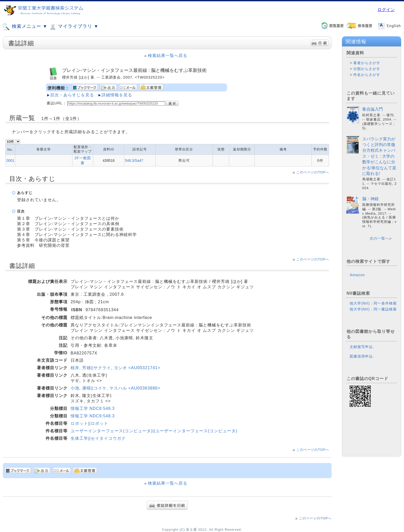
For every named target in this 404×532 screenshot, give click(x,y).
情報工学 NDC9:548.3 (93, 416)
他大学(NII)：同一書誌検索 (373, 309)
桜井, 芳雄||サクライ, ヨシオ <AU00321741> (116, 368)
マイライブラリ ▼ (74, 27)
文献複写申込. (362, 347)
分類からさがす (367, 69)
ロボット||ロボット (89, 423)
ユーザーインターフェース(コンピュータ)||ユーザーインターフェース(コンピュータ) (154, 431)
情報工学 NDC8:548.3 (93, 408)
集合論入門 (373, 109)
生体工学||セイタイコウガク (98, 438)
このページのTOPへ (313, 172)
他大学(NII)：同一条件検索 (373, 303)
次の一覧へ (379, 238)
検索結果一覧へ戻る (168, 56)
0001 (10, 161)
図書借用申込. (362, 356)
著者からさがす (367, 63)
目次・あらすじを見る (72, 95)
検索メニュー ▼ (25, 27)
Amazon (357, 275)
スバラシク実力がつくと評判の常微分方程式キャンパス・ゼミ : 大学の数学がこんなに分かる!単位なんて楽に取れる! (379, 156)
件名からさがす (367, 75)
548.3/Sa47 (134, 161)
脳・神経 (371, 199)
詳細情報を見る (117, 95)
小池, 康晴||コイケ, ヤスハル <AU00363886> (116, 388)
